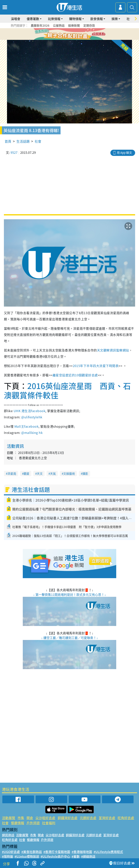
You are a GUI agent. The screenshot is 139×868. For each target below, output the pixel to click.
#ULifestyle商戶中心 (55, 856)
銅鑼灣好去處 (68, 818)
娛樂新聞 (74, 25)
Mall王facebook (26, 426)
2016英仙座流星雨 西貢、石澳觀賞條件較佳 (67, 390)
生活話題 (23, 141)
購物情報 (75, 19)
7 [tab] (70, 39)
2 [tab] (65, 34)
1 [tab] (61, 34)
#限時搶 (7, 856)
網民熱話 (8, 835)
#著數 (76, 856)
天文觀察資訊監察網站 (113, 350)
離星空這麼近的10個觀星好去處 (75, 375)
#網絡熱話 (88, 856)
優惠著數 (33, 19)
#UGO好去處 (11, 852)
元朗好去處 (88, 818)
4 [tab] (72, 34)
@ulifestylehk (32, 417)
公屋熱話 (59, 25)
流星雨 (12, 474)
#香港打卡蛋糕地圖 (57, 852)
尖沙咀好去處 (45, 818)
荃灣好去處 (107, 818)
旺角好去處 (126, 818)
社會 (38, 141)
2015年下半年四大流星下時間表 (96, 366)
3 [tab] (69, 34)
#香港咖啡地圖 (82, 852)
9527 (14, 152)
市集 (21, 818)
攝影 (85, 474)
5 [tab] (76, 34)
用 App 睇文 (124, 153)
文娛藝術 (69, 474)
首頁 (8, 141)
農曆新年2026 (40, 25)
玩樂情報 (54, 19)
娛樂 (115, 19)
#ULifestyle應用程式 (108, 852)
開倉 (30, 818)
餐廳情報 (18, 823)
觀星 (26, 474)
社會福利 (49, 823)
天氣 (53, 474)
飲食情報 (97, 19)
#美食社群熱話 (32, 852)
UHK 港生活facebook (29, 411)
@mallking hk (32, 433)
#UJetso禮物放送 (27, 856)
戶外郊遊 (33, 823)
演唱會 (16, 19)
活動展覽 (9, 818)
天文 (40, 474)
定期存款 (89, 25)
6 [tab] (80, 34)
